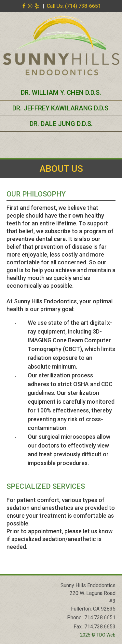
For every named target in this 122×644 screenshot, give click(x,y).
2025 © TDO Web (98, 635)
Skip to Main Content (21, 3)
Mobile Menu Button (8, 149)
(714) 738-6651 (83, 6)
